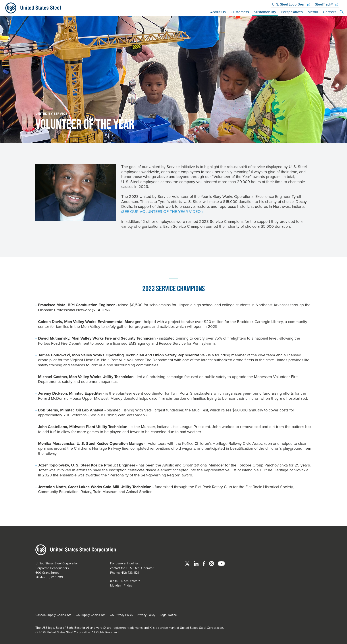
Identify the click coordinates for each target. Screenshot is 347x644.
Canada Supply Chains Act (53, 613)
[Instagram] (212, 562)
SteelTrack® (326, 3)
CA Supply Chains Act (91, 613)
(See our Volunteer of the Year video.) (162, 210)
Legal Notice (168, 613)
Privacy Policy (146, 613)
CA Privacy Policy (121, 613)
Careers (330, 11)
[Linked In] (197, 562)
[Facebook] (204, 562)
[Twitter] (188, 562)
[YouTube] (221, 562)
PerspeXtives (291, 11)
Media (313, 11)
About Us (216, 11)
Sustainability (264, 11)
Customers (238, 11)
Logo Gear (291, 3)
